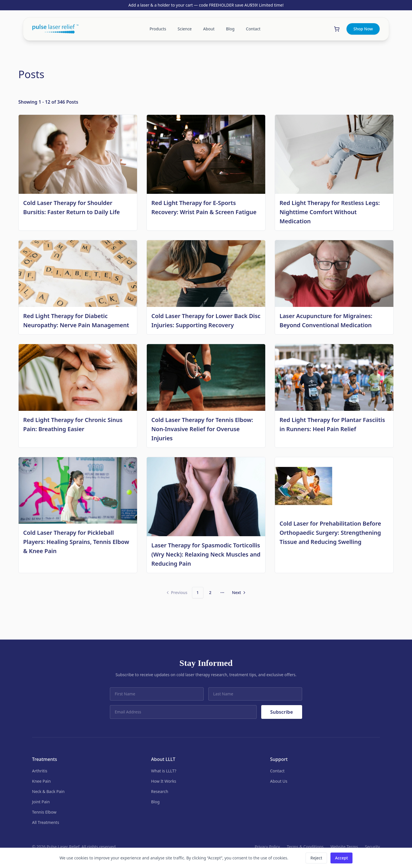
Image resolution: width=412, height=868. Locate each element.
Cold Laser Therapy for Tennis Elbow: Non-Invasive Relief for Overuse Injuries (202, 429)
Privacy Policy (267, 847)
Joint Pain (41, 802)
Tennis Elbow (44, 812)
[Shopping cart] (337, 29)
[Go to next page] (239, 593)
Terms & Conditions (305, 847)
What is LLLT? (164, 771)
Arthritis (40, 771)
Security (372, 847)
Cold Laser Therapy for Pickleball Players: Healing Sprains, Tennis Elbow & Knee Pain (76, 542)
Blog (230, 29)
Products (158, 29)
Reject (316, 858)
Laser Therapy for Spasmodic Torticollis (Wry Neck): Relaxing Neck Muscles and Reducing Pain (206, 554)
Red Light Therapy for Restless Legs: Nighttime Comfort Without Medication (330, 212)
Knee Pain (41, 781)
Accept (341, 858)
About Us (279, 781)
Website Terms (344, 847)
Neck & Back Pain (48, 791)
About (209, 29)
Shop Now (363, 29)
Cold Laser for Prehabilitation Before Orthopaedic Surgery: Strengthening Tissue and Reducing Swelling (330, 533)
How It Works (164, 781)
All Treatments (46, 822)
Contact (253, 29)
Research (160, 791)
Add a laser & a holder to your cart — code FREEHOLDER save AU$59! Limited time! (206, 5)
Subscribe (282, 712)
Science (185, 29)
